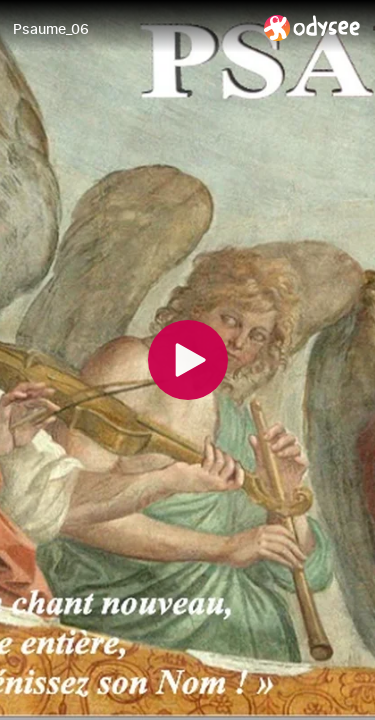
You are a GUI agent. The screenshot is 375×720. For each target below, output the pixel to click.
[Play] (188, 360)
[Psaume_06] (130, 29)
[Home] (312, 27)
